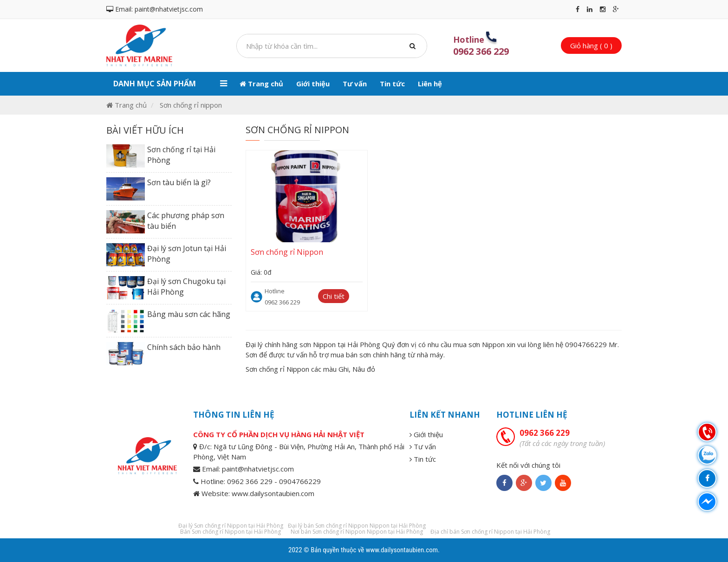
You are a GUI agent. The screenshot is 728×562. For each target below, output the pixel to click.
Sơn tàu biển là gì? (179, 182)
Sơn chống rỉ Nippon (287, 252)
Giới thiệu (313, 84)
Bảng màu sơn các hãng (189, 314)
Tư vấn (355, 84)
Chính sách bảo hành (184, 347)
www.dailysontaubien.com (402, 550)
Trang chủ (261, 84)
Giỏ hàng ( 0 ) (591, 45)
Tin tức (392, 84)
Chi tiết (334, 296)
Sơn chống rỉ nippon (191, 105)
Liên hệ (430, 84)
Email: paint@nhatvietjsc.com (155, 9)
